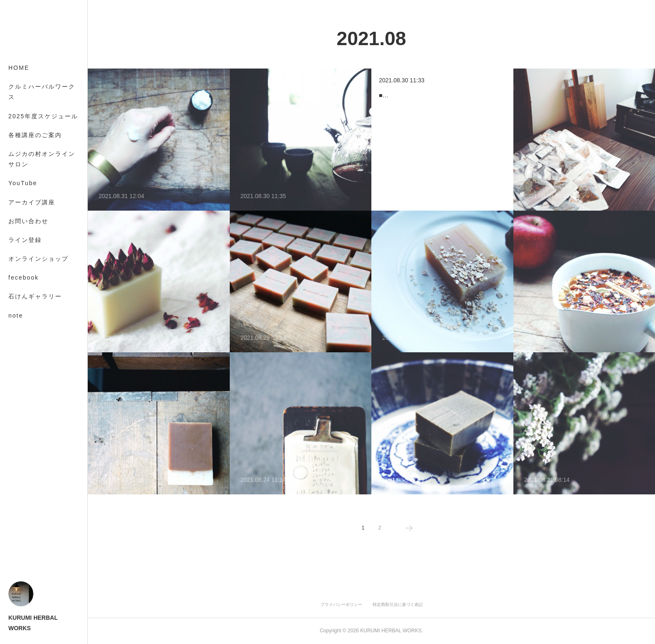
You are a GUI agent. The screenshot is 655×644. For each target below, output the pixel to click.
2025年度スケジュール (43, 116)
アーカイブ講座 (32, 202)
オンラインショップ (38, 259)
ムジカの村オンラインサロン (42, 159)
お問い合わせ (28, 221)
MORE (19, 296)
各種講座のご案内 (35, 135)
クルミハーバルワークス (42, 92)
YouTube (23, 183)
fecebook (24, 277)
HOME (19, 68)
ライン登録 (25, 240)
